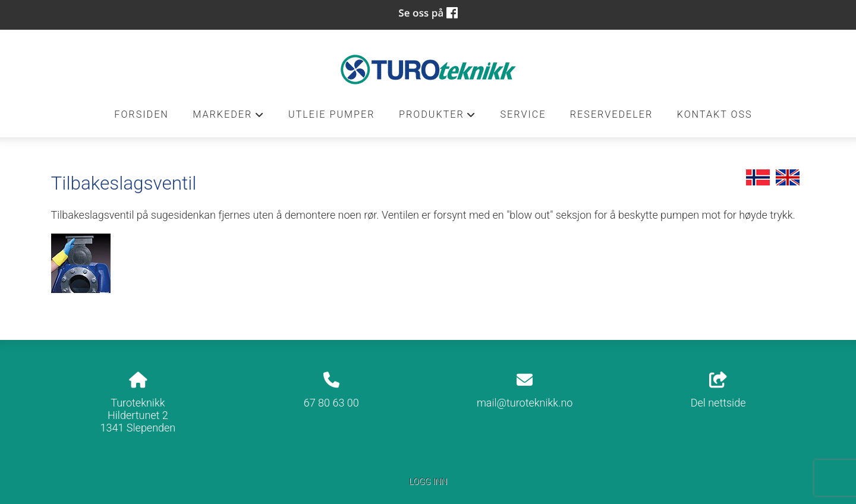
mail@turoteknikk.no (525, 403)
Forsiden (141, 114)
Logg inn (428, 482)
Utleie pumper (332, 114)
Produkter (438, 118)
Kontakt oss (715, 114)
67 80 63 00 (331, 403)
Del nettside (718, 390)
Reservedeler (611, 114)
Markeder (228, 118)
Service (523, 114)
